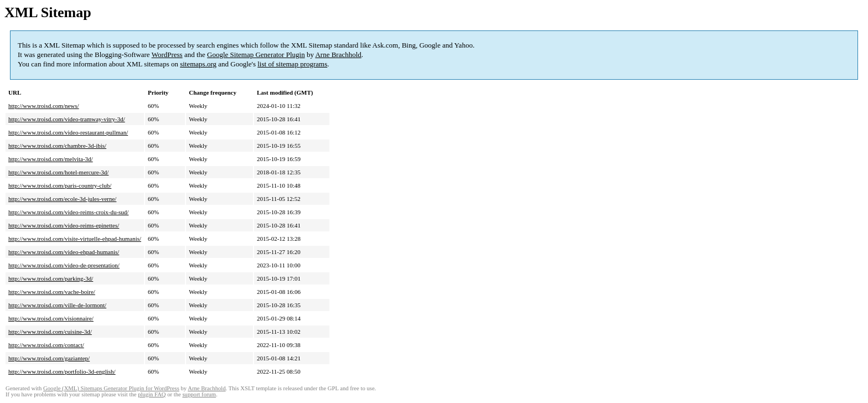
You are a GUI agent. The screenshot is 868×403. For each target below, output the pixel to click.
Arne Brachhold (338, 55)
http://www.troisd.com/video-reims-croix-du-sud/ (68, 212)
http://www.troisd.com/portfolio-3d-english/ (62, 371)
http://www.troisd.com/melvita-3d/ (51, 159)
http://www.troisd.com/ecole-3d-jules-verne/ (62, 199)
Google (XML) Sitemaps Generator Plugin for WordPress (111, 388)
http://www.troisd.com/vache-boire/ (52, 292)
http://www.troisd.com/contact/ (46, 345)
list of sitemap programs (292, 64)
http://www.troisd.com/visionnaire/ (51, 318)
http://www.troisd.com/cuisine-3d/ (50, 332)
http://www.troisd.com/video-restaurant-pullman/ (68, 132)
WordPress (167, 55)
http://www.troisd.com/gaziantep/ (49, 358)
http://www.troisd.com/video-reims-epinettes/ (64, 225)
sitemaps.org (198, 64)
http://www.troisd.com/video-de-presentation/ (64, 265)
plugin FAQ (152, 394)
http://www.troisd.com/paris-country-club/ (60, 185)
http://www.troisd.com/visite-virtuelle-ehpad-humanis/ (75, 239)
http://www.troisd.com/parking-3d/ (51, 278)
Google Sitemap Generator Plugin (256, 55)
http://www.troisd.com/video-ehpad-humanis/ (64, 252)
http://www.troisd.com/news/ (44, 106)
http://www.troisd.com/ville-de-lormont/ (57, 305)
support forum (199, 394)
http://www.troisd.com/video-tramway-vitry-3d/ (67, 119)
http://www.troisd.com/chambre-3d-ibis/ (57, 146)
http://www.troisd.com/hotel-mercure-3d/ (58, 172)
